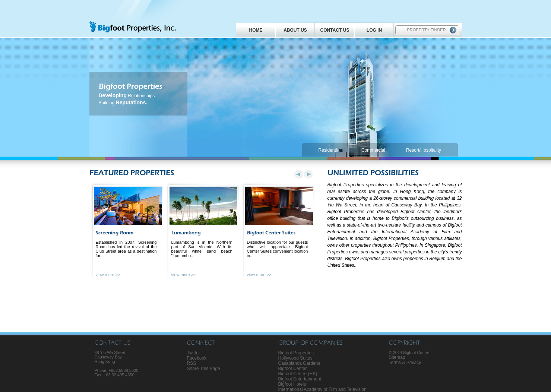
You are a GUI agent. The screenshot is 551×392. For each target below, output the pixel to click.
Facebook (197, 358)
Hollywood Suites (295, 358)
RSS (192, 363)
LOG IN (374, 30)
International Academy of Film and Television (322, 389)
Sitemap (397, 357)
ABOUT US (295, 30)
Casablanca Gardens (299, 363)
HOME (256, 30)
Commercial (373, 150)
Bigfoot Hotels (292, 384)
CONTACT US (335, 30)
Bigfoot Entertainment (300, 379)
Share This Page (204, 369)
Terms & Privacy (405, 363)
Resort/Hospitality (424, 150)
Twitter (194, 353)
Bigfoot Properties (296, 353)
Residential (330, 150)
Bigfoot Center (293, 369)
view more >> (108, 275)
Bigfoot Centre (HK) (298, 374)
